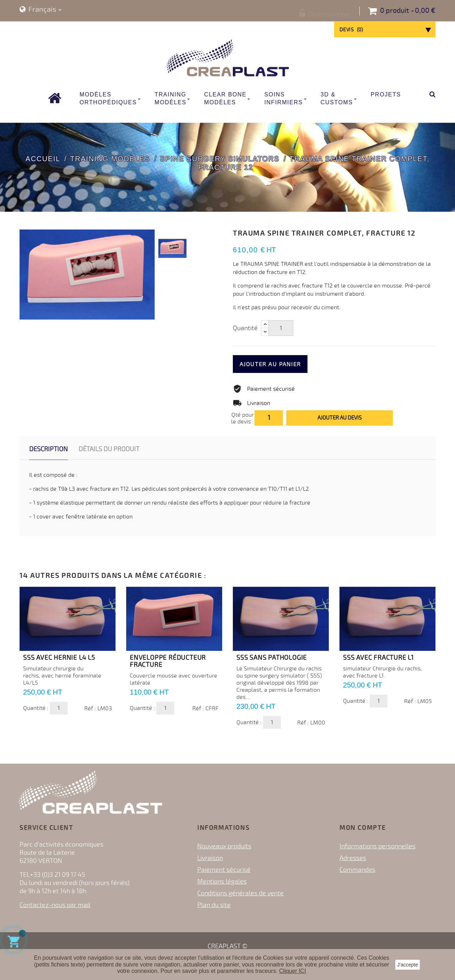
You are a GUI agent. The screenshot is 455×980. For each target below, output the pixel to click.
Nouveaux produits (224, 846)
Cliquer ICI (293, 971)
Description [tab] (49, 449)
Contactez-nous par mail (55, 905)
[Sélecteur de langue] (41, 10)
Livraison (210, 858)
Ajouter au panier (283, 364)
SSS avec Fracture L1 (378, 658)
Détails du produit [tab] (109, 449)
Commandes (357, 870)
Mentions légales (222, 881)
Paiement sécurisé (224, 870)
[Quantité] (281, 328)
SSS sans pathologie (272, 658)
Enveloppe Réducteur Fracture (168, 661)
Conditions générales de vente (240, 893)
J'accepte (408, 965)
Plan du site (214, 905)
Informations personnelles (378, 846)
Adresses (353, 858)
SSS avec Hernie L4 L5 (59, 658)
